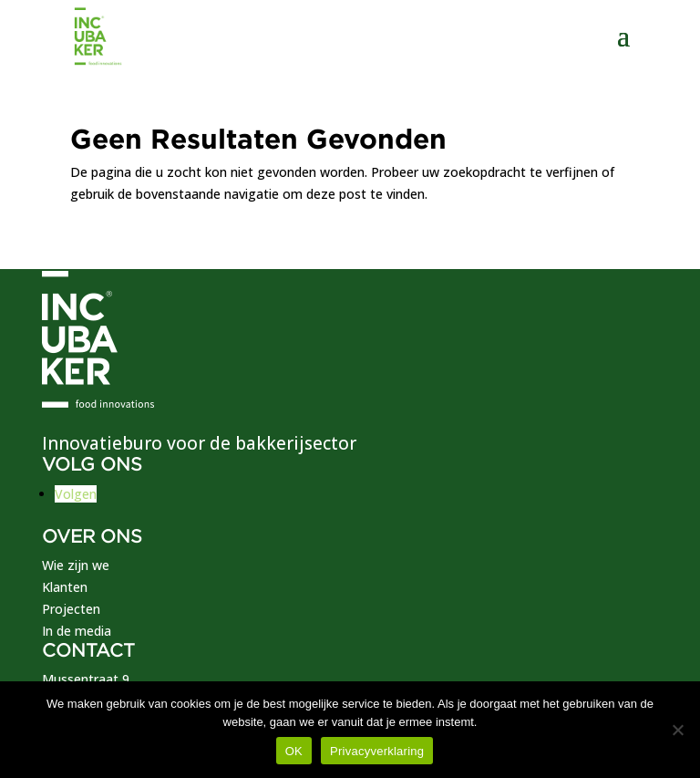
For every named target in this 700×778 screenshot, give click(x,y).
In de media (77, 631)
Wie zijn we (76, 565)
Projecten (71, 609)
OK (294, 751)
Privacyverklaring (377, 751)
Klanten (65, 587)
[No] (677, 730)
